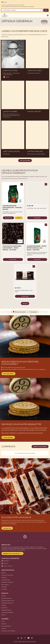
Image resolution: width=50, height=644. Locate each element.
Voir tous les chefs (25, 161)
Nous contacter (5, 585)
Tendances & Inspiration (7, 575)
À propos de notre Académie (8, 631)
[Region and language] (22, 10)
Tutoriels (4, 628)
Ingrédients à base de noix (8, 601)
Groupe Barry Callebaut (7, 582)
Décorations (4, 608)
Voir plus (25, 303)
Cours (3, 621)
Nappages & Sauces (6, 610)
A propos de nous (6, 580)
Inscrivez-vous (7, 528)
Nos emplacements (6, 626)
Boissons (4, 615)
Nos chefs (4, 624)
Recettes (4, 573)
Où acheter (4, 589)
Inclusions (4, 605)
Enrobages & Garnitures (7, 603)
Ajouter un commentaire (40, 447)
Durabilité (4, 577)
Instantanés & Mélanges (7, 612)
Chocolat (4, 596)
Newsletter (4, 587)
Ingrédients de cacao (7, 598)
